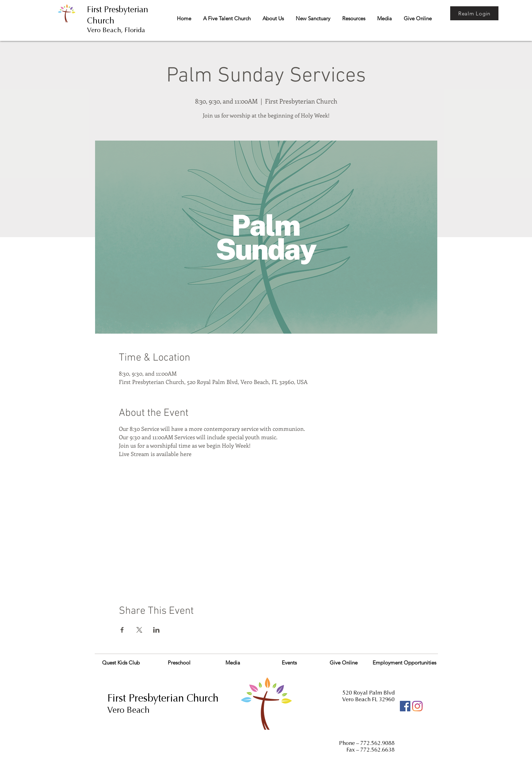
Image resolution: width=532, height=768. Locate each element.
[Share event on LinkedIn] (156, 630)
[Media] (233, 662)
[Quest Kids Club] (121, 662)
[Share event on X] (139, 630)
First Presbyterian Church (163, 698)
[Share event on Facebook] (122, 630)
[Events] (289, 662)
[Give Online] (344, 662)
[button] (227, 19)
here (186, 454)
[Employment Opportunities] (404, 662)
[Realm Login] (474, 13)
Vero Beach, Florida (116, 30)
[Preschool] (179, 662)
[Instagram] (417, 706)
